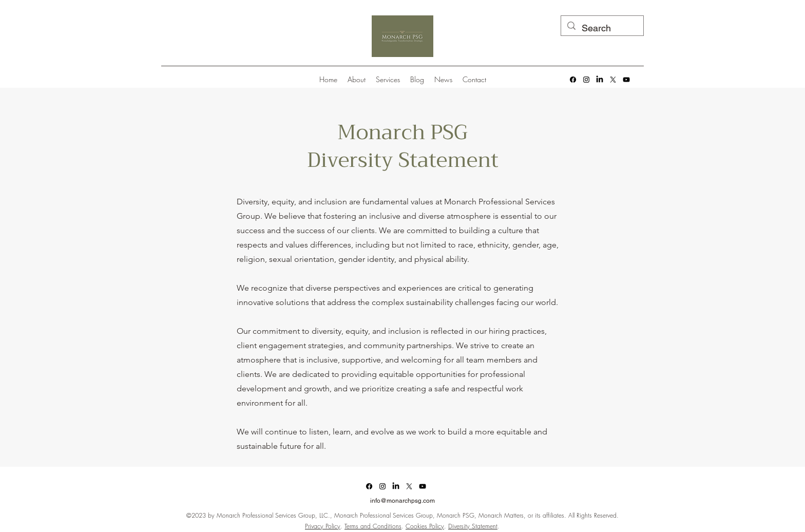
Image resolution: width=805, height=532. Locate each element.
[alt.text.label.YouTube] (626, 80)
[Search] (602, 28)
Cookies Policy (425, 526)
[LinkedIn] (600, 80)
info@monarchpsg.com (402, 501)
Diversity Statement (473, 526)
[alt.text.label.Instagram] (586, 80)
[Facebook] (573, 80)
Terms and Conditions (373, 526)
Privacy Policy (323, 526)
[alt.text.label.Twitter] (613, 80)
